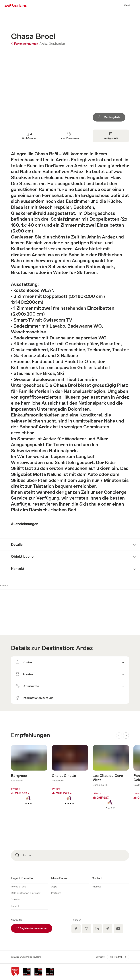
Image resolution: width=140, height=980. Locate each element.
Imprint (15, 906)
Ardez (84, 648)
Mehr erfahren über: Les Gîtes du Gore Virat (111, 783)
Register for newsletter (34, 927)
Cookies (16, 899)
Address (97, 887)
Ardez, (44, 44)
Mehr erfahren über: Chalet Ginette (70, 781)
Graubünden (57, 44)
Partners (56, 893)
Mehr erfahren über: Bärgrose (29, 781)
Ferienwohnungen (25, 44)
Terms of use (19, 887)
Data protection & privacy (26, 893)
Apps (54, 887)
